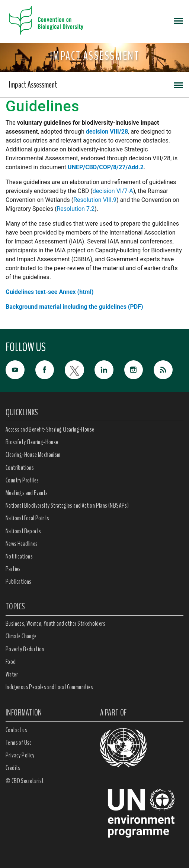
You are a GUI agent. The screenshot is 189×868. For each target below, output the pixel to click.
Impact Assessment (33, 85)
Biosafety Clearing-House (32, 442)
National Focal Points (27, 518)
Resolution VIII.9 (95, 200)
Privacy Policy (20, 755)
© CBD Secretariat (25, 781)
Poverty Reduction (25, 649)
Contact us (16, 730)
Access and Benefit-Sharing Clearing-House (50, 429)
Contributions (20, 468)
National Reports (23, 531)
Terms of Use (19, 743)
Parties (13, 569)
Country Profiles (22, 480)
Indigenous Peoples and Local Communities (49, 687)
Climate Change (21, 636)
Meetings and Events (27, 493)
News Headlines (22, 544)
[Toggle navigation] (179, 20)
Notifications (19, 556)
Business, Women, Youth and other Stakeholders (55, 623)
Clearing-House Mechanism (33, 455)
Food (11, 662)
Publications (19, 582)
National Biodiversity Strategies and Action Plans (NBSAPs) (67, 505)
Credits (13, 768)
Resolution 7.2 (76, 209)
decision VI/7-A (113, 191)
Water (12, 674)
